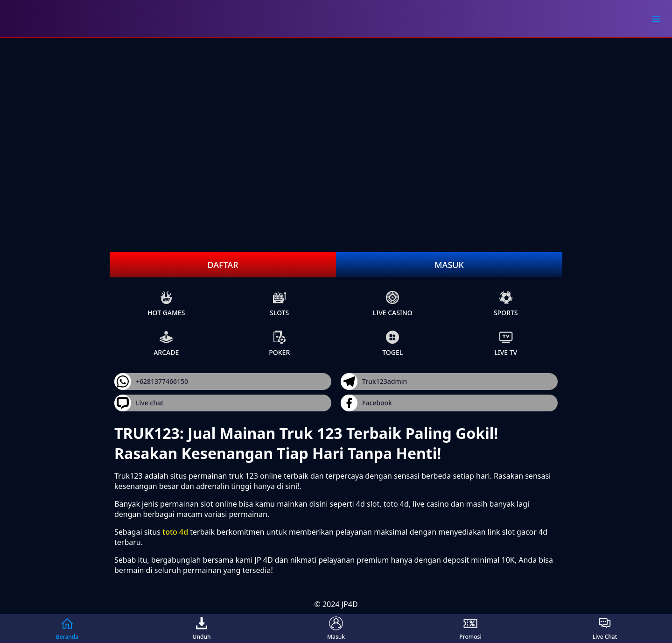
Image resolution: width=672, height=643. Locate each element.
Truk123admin (374, 382)
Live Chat (605, 629)
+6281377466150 (151, 382)
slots (279, 304)
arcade (166, 343)
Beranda (67, 629)
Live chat (139, 403)
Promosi (470, 629)
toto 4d (175, 532)
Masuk (449, 265)
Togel (392, 343)
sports (506, 304)
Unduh (202, 629)
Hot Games (166, 304)
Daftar (223, 265)
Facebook (366, 403)
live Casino (393, 304)
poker (279, 343)
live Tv (506, 343)
